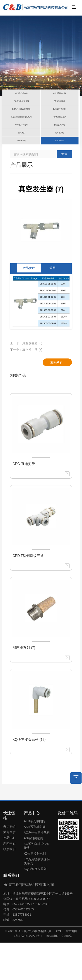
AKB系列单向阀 (35, 859)
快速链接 (9, 853)
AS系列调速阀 (34, 876)
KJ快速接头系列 (35, 891)
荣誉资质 (9, 870)
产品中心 (9, 875)
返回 (52, 306)
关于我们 (9, 864)
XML (59, 969)
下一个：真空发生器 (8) (26, 387)
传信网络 (66, 973)
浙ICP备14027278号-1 (28, 973)
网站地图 (71, 969)
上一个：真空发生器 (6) (26, 381)
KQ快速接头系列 (35, 906)
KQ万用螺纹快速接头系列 (37, 899)
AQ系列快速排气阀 (37, 870)
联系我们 (9, 887)
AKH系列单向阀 (35, 864)
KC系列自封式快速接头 (37, 883)
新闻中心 (9, 881)
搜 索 (64, 192)
